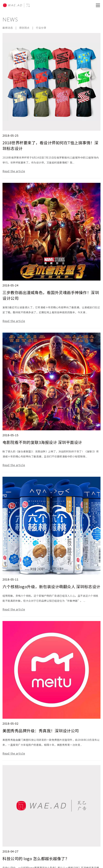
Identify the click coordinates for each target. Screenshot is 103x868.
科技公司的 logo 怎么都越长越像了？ (36, 858)
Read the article (14, 171)
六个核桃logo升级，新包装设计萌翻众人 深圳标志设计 (51, 586)
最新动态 (8, 28)
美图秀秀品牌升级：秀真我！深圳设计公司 (41, 730)
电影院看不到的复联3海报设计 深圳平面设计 (42, 442)
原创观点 (24, 28)
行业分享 (41, 28)
